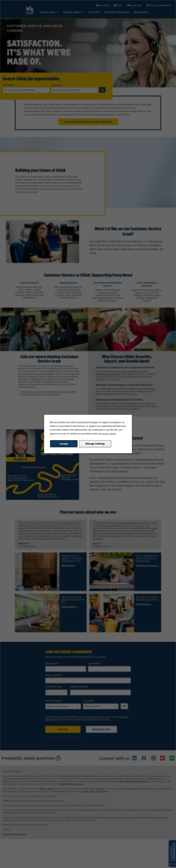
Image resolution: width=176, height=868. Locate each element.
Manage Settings (95, 444)
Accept (64, 444)
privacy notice (109, 434)
